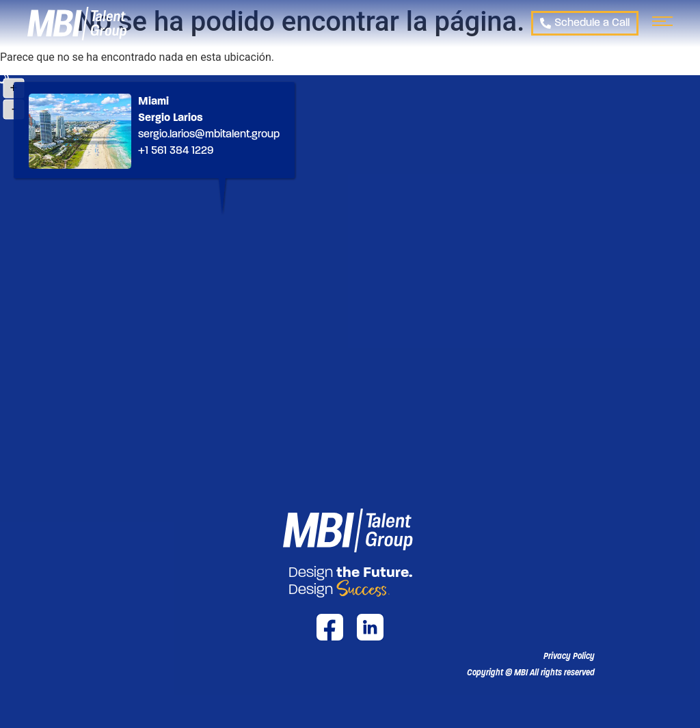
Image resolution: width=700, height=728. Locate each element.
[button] (531, 673)
